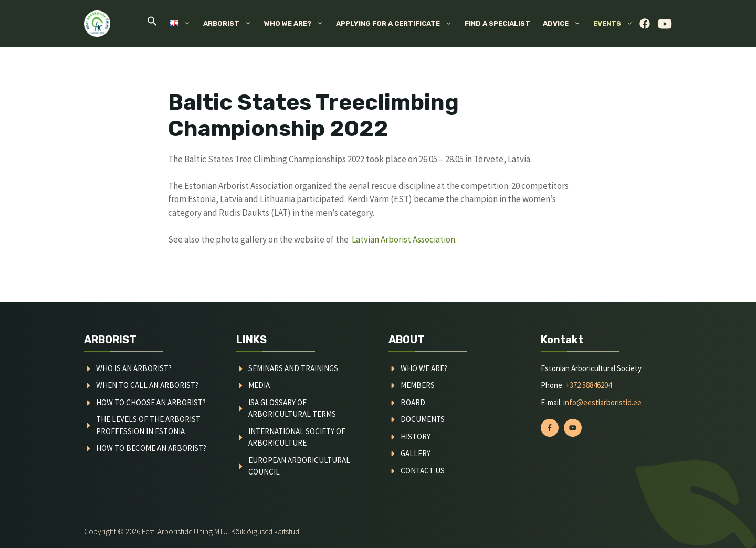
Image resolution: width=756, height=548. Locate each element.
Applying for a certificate (397, 24)
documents (423, 419)
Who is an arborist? (134, 368)
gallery (416, 453)
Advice (565, 24)
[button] (152, 24)
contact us (423, 471)
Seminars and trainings (293, 368)
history (416, 436)
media (259, 385)
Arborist (230, 24)
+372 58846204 (589, 385)
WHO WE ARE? (424, 368)
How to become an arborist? (151, 448)
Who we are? (297, 24)
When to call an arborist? (147, 385)
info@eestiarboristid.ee (602, 402)
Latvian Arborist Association (403, 239)
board (413, 402)
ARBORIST (110, 340)
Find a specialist (497, 23)
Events (616, 24)
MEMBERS (418, 385)
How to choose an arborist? (151, 402)
